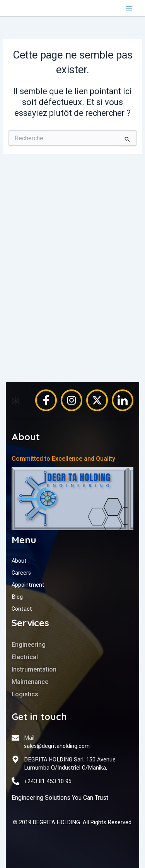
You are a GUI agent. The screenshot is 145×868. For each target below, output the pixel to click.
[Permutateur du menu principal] (129, 8)
